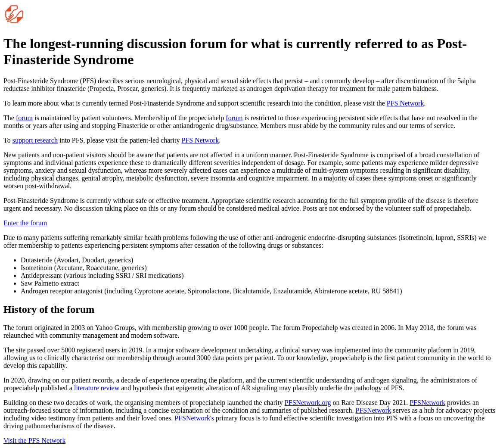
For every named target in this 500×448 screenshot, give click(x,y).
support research (35, 140)
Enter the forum (25, 223)
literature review (97, 388)
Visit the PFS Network (34, 440)
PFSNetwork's (194, 418)
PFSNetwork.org (308, 403)
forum (24, 118)
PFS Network (405, 103)
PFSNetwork (427, 403)
